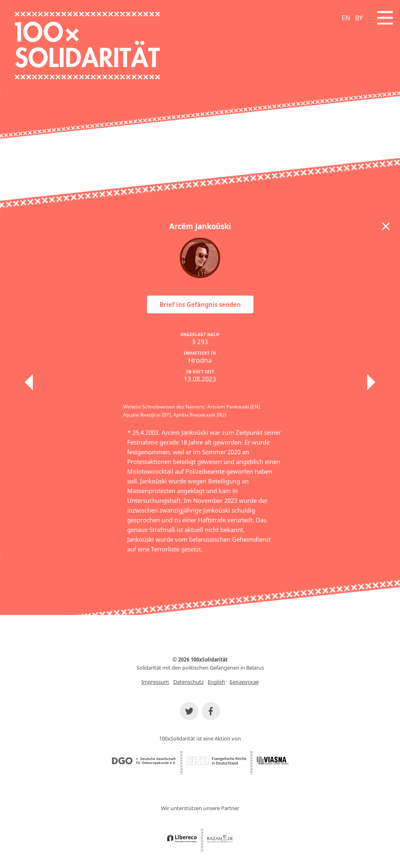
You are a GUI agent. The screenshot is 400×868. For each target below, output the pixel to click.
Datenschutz (188, 682)
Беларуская (244, 682)
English (216, 682)
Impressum (155, 682)
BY (359, 18)
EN (346, 18)
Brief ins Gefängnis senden (200, 304)
